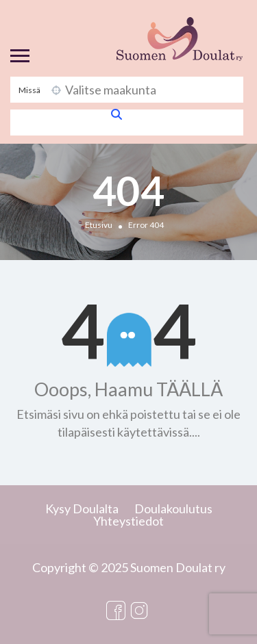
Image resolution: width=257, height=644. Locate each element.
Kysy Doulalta (82, 508)
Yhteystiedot (128, 521)
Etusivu (99, 225)
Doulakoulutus (173, 508)
